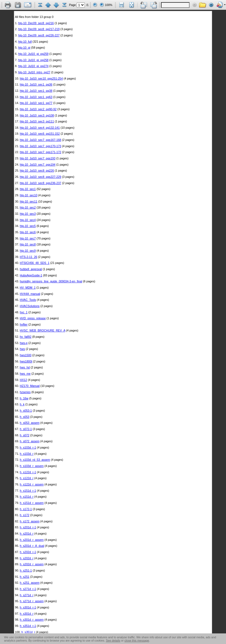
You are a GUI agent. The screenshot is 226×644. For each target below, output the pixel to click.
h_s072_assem (30, 441)
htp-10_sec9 (28, 251)
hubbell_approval (31, 269)
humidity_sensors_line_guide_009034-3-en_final (51, 281)
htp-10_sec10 (29, 195)
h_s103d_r (27, 454)
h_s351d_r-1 (28, 626)
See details (113, 640)
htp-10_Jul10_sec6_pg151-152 (40, 134)
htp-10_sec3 (28, 214)
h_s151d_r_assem (32, 503)
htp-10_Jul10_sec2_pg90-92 (38, 109)
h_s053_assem (30, 423)
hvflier (24, 324)
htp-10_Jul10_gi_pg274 (33, 66)
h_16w (24, 398)
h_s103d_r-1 (28, 447)
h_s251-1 (26, 570)
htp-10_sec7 (28, 238)
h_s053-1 (26, 411)
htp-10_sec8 (28, 244)
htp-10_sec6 (28, 232)
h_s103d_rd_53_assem (35, 460)
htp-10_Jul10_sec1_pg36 (36, 84)
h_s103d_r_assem (32, 466)
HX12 (24, 380)
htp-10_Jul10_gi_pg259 (33, 54)
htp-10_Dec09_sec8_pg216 (36, 23)
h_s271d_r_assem (32, 601)
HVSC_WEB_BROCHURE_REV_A (43, 330)
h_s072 (25, 435)
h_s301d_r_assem (32, 620)
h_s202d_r (27, 558)
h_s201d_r (27, 533)
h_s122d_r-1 (28, 472)
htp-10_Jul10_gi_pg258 (33, 60)
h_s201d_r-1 (28, 527)
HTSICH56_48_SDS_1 (35, 263)
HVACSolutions (30, 306)
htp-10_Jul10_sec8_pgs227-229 (41, 177)
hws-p (24, 343)
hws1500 (26, 355)
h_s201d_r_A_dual (32, 546)
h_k (22, 404)
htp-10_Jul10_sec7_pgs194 (38, 165)
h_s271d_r (27, 595)
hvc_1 (24, 312)
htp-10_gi (24, 48)
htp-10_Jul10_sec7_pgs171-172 (41, 152)
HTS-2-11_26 (29, 257)
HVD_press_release (33, 318)
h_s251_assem (30, 583)
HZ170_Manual (30, 386)
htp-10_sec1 (28, 189)
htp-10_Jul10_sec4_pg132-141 (40, 128)
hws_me (25, 374)
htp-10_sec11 (29, 201)
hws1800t (26, 361)
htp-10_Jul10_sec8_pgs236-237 (41, 183)
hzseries (25, 392)
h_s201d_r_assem (32, 540)
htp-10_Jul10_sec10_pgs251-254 (41, 78)
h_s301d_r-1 (28, 607)
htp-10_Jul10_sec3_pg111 (37, 121)
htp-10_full (25, 42)
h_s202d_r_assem (32, 564)
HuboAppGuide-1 (31, 275)
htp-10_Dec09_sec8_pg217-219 (39, 29)
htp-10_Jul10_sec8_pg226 (37, 171)
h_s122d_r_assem (32, 484)
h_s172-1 (26, 509)
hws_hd (25, 367)
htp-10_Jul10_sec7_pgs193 (38, 158)
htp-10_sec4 (28, 220)
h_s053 (25, 417)
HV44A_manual (30, 294)
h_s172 (25, 515)
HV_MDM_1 (28, 288)
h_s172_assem (30, 521)
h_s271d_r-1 (28, 589)
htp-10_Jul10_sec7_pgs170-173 (41, 146)
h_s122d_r (27, 478)
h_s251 (25, 577)
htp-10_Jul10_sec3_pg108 (37, 115)
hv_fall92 (26, 337)
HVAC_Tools (28, 300)
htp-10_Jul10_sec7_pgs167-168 (41, 140)
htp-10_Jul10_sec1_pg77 (36, 103)
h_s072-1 (26, 429)
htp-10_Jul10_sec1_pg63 (36, 97)
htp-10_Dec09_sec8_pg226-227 (39, 35)
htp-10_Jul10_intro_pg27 (34, 72)
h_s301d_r (27, 614)
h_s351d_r (28, 632)
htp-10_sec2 (28, 207)
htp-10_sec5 (28, 226)
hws (22, 349)
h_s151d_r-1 (28, 491)
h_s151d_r (27, 497)
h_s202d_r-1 (28, 552)
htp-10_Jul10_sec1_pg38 (36, 91)
